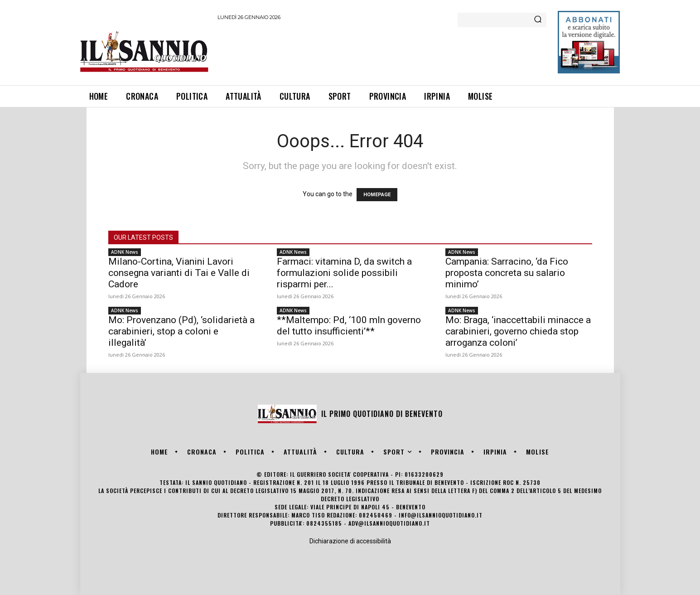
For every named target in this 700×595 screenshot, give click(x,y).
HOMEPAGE (377, 195)
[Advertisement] (382, 51)
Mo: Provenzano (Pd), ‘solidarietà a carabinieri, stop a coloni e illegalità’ (181, 331)
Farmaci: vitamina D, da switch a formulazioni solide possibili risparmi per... (344, 273)
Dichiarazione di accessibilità (350, 541)
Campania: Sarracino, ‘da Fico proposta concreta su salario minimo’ (507, 273)
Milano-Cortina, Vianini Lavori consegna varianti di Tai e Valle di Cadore (179, 273)
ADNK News (125, 252)
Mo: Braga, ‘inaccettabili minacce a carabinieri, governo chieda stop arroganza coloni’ (518, 331)
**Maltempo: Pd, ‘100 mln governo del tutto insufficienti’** (349, 326)
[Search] (538, 20)
